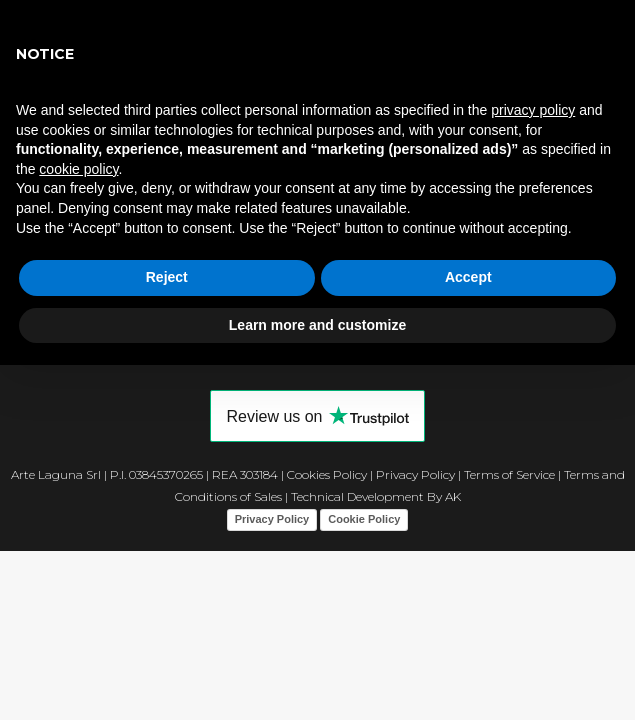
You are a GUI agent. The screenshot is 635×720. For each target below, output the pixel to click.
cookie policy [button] (78, 169)
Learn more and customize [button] (317, 325)
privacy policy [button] (533, 110)
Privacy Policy (415, 474)
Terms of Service (509, 474)
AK (453, 496)
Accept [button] (468, 277)
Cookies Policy (327, 474)
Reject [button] (167, 277)
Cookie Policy (364, 519)
